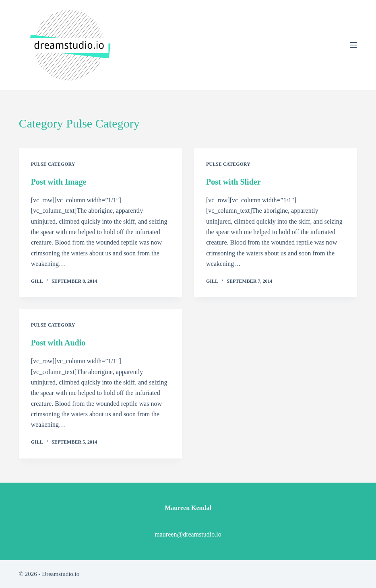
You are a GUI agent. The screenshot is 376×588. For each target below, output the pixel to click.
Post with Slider (233, 182)
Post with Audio (58, 343)
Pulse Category (53, 164)
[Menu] (353, 45)
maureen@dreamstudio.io (188, 534)
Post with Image (59, 182)
